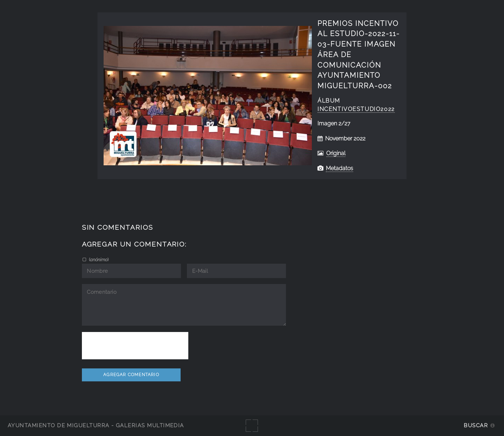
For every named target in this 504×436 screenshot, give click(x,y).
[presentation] (135, 346)
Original (336, 153)
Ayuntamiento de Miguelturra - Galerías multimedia (96, 425)
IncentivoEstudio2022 (356, 109)
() (98, 259)
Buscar (476, 425)
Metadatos (339, 168)
